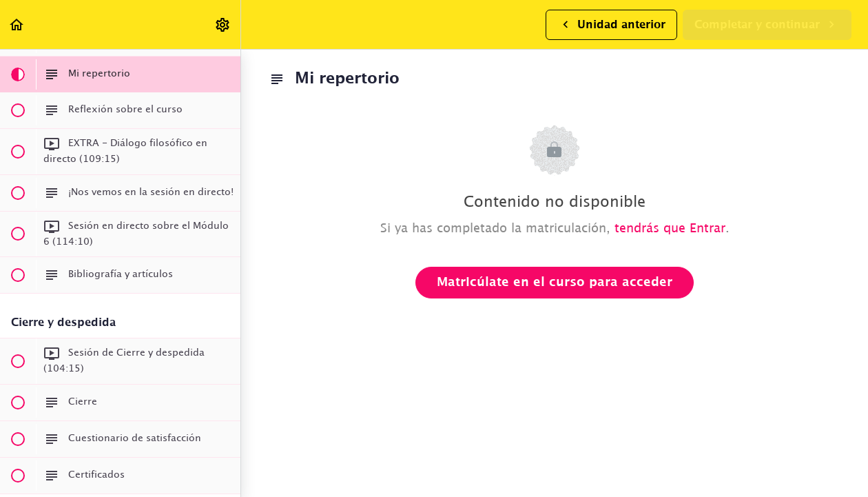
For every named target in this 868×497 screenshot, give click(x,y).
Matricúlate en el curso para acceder (555, 283)
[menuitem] (223, 24)
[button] (17, 24)
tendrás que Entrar (670, 229)
